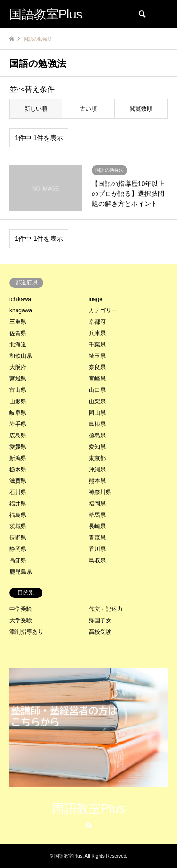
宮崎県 (97, 379)
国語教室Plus (88, 808)
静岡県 (18, 549)
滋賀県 (18, 481)
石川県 (18, 492)
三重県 (18, 322)
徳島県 (97, 435)
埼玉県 (97, 356)
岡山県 (97, 413)
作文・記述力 (106, 609)
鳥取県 (97, 560)
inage (96, 299)
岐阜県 (18, 413)
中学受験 (21, 609)
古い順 (88, 109)
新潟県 (18, 458)
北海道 (18, 345)
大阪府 (18, 367)
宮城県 (18, 379)
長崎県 (97, 526)
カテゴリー (103, 310)
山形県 (18, 401)
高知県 (18, 560)
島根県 (97, 424)
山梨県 (97, 401)
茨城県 (18, 526)
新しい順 (36, 109)
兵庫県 (97, 333)
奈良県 (97, 367)
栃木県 (18, 469)
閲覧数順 (141, 109)
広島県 (18, 435)
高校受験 (100, 632)
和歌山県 (21, 356)
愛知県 (97, 447)
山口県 (97, 390)
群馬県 (97, 515)
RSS (89, 825)
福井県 (18, 504)
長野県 (18, 538)
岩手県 (18, 424)
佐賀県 (18, 333)
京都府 (97, 322)
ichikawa (20, 299)
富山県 (18, 390)
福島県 (18, 515)
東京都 (97, 458)
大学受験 (21, 620)
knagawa (21, 310)
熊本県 (97, 481)
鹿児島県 (21, 572)
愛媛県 (18, 447)
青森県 (97, 538)
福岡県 (97, 504)
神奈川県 (100, 492)
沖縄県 (97, 469)
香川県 (97, 549)
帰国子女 (100, 620)
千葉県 (97, 345)
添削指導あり (26, 632)
